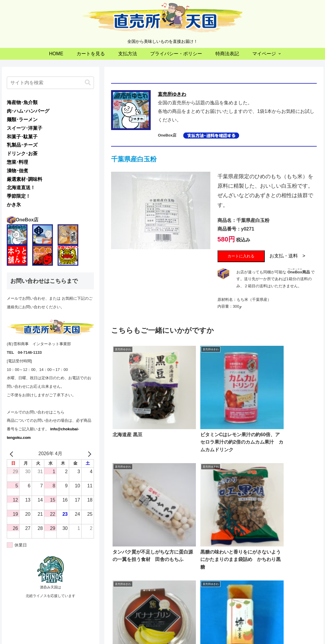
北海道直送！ (21, 188)
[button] (88, 83)
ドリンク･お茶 (22, 154)
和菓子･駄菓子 (22, 137)
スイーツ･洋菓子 (25, 128)
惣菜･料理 (17, 162)
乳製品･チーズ (22, 145)
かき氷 (14, 205)
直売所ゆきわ (172, 94)
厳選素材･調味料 (25, 179)
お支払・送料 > (287, 256)
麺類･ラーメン (22, 120)
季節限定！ (19, 196)
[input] (50, 83)
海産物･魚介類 (22, 102)
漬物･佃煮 (17, 171)
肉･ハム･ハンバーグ (28, 111)
